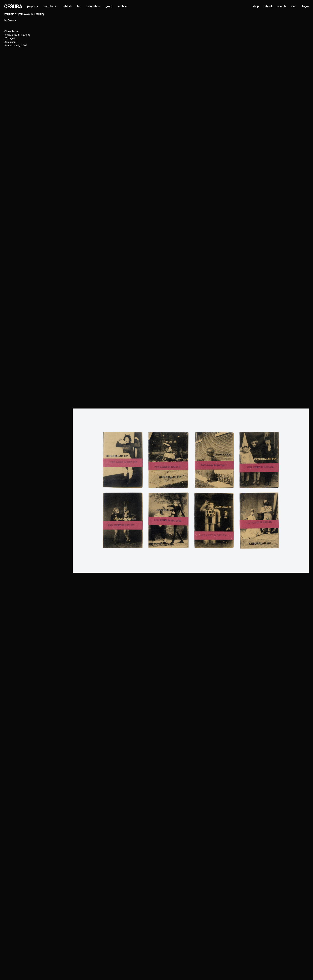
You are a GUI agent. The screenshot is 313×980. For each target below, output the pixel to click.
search (281, 6)
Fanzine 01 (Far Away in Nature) (24, 15)
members (50, 6)
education (93, 6)
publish (67, 6)
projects (33, 6)
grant (109, 6)
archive (123, 6)
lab (79, 6)
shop (256, 6)
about (268, 6)
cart (294, 6)
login (305, 6)
